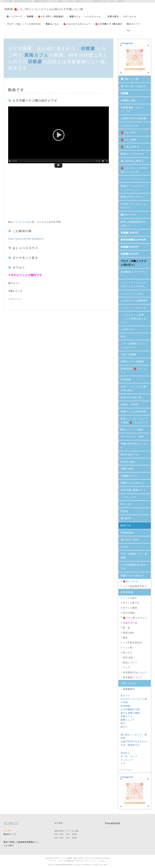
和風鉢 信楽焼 (130, 404)
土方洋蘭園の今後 (130, 709)
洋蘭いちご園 (130, 79)
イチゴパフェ (20, 222)
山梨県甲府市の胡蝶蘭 (133, 118)
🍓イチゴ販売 (130, 140)
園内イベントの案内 (132, 430)
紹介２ (124, 727)
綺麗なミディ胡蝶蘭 (132, 361)
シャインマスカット (132, 179)
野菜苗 (124, 511)
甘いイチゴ (132, 581)
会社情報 (59, 823)
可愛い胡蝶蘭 (128, 354)
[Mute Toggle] (103, 161)
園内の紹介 (127, 455)
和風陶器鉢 (128, 533)
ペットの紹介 (131, 598)
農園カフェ (37, 55)
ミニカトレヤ (130, 497)
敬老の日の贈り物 (131, 397)
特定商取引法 (130, 672)
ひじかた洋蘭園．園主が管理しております (76, 858)
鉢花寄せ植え (128, 462)
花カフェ (125, 695)
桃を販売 (126, 518)
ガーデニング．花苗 (133, 437)
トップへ (8, 831)
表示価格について (132, 677)
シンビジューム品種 (132, 315)
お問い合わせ (130, 17)
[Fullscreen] (107, 161)
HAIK (106, 865)
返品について (130, 662)
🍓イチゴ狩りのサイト (135, 618)
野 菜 (126, 628)
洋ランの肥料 (130, 608)
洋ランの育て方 (131, 603)
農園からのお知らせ (132, 483)
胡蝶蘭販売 (129, 689)
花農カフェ (127, 716)
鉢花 (123, 337)
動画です (126, 525)
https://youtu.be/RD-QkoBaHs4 (26, 239)
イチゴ (30, 100)
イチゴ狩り (9, 846)
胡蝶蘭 (88, 48)
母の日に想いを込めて (133, 86)
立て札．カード (129, 756)
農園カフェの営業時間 (133, 412)
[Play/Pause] (10, 161)
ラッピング (127, 760)
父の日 (124, 547)
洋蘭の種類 (127, 469)
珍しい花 (126, 504)
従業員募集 (127, 592)
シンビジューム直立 (132, 294)
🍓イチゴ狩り (129, 133)
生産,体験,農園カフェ (133, 490)
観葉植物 (127, 379)
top (128, 30)
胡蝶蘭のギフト (130, 476)
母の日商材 (129, 613)
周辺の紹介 (129, 633)
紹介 (123, 723)
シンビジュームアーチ (133, 308)
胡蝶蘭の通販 (128, 100)
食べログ (128, 653)
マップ (126, 667)
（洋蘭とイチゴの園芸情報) (24, 24)
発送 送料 (128, 657)
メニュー (128, 770)
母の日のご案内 (130, 540)
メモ (123, 763)
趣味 (125, 638)
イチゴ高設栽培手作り (135, 586)
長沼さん (125, 753)
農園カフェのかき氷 (132, 154)
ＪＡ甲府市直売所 (132, 643)
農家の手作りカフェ (132, 197)
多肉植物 (125, 706)
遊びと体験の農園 (130, 713)
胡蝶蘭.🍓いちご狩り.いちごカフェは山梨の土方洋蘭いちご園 (44, 9)
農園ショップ (128, 720)
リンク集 (128, 648)
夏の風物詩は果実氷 (132, 161)
